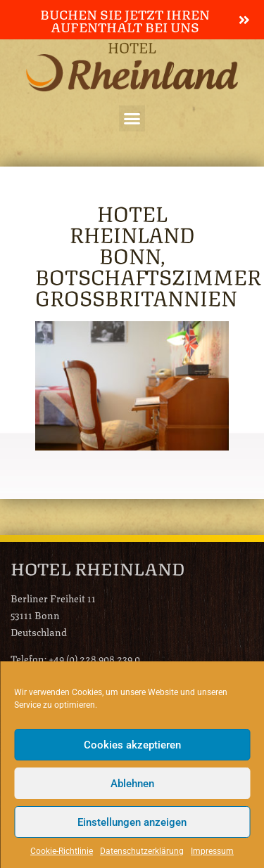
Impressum (212, 851)
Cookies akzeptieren (132, 745)
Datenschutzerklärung (142, 851)
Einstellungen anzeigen (132, 822)
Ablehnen (132, 784)
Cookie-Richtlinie (62, 851)
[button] (132, 119)
